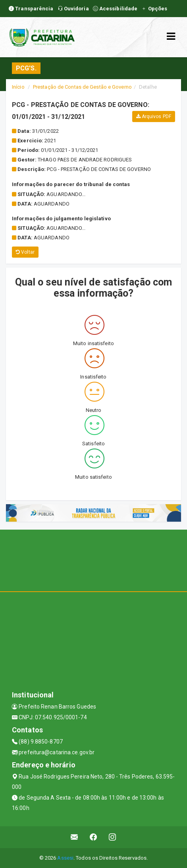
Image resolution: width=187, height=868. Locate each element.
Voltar (25, 252)
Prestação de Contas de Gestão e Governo (82, 87)
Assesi (65, 858)
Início (18, 87)
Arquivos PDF (154, 117)
